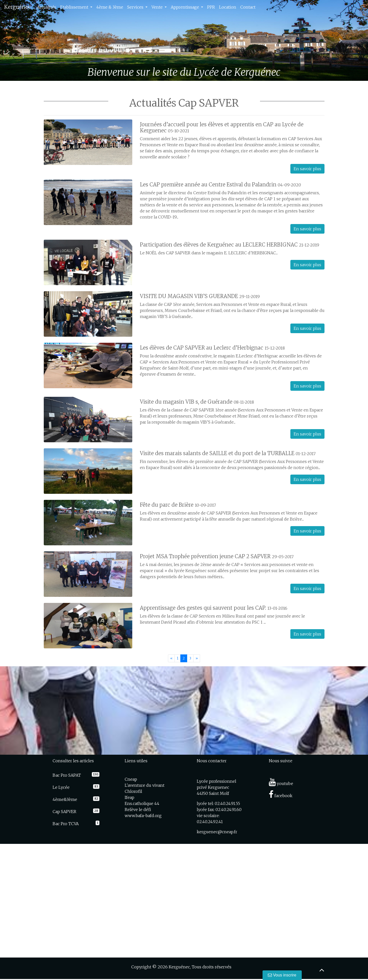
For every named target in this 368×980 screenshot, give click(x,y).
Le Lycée (61, 787)
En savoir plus (307, 169)
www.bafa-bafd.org (143, 816)
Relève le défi (138, 810)
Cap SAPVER (64, 812)
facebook (281, 796)
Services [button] (136, 7)
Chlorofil (133, 791)
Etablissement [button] (75, 7)
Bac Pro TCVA (66, 824)
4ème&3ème (65, 799)
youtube (281, 783)
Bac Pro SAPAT (67, 775)
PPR (211, 7)
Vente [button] (158, 7)
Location (228, 7)
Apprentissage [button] (185, 7)
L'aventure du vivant (145, 785)
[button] (28, 40)
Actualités (47, 7)
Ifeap (129, 797)
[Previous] (171, 658)
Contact (248, 7)
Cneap (131, 779)
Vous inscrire (282, 975)
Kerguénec (17, 7)
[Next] (197, 658)
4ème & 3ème (110, 7)
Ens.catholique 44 (142, 803)
